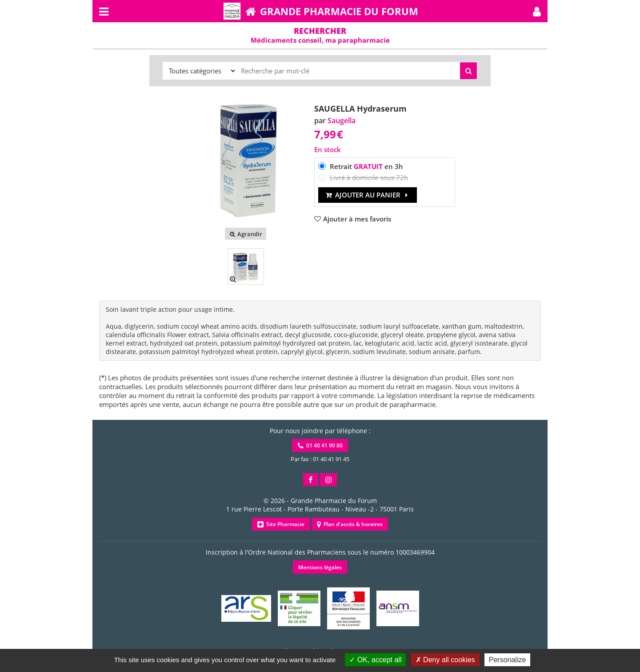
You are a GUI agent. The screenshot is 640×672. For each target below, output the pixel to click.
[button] (537, 11)
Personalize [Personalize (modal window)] (508, 660)
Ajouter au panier (368, 195)
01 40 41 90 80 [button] (320, 445)
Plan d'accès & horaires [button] (350, 524)
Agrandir (246, 234)
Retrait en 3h (366, 166)
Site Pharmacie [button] (281, 524)
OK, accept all (375, 660)
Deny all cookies (445, 660)
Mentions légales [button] (320, 567)
